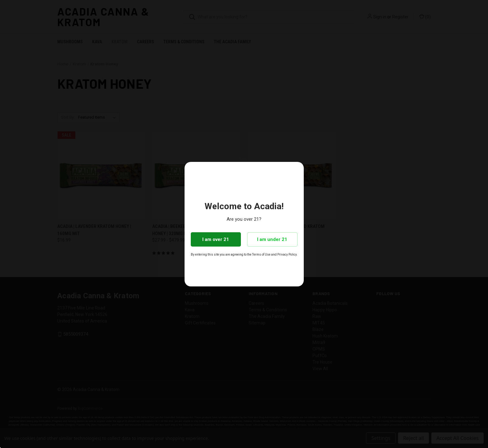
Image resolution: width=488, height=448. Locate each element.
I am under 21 (272, 239)
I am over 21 (216, 239)
